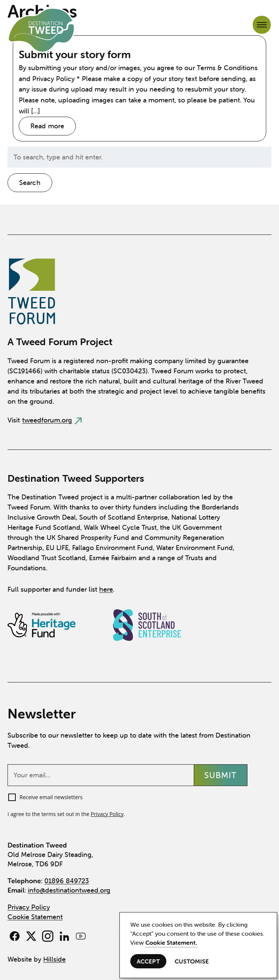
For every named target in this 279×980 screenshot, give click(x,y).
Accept (148, 961)
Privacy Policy (107, 814)
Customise (192, 961)
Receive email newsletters (51, 797)
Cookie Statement (35, 917)
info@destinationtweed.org (69, 890)
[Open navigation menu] (262, 25)
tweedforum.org (47, 420)
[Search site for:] (139, 157)
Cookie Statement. (171, 942)
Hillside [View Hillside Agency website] (54, 959)
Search (30, 183)
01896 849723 (67, 881)
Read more (47, 126)
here (106, 589)
